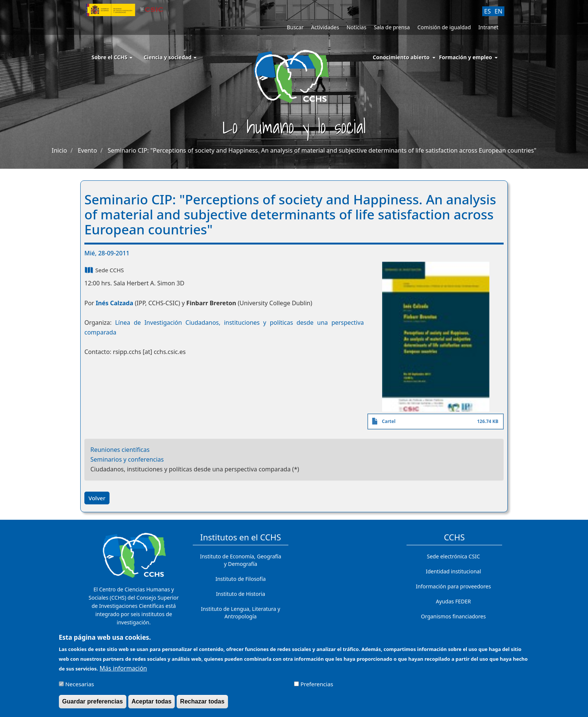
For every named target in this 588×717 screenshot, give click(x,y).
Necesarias (80, 687)
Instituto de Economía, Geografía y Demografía (241, 560)
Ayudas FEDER (453, 601)
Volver (97, 498)
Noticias (356, 27)
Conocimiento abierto (401, 57)
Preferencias (317, 687)
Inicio (59, 150)
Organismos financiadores (454, 616)
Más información (123, 671)
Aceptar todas (152, 704)
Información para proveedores (453, 586)
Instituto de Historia (241, 594)
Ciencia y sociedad (170, 57)
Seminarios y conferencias (127, 459)
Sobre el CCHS (112, 57)
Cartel (388, 421)
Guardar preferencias (93, 704)
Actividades (325, 27)
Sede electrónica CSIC (453, 556)
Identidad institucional (453, 571)
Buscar (295, 27)
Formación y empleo (466, 57)
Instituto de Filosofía (240, 579)
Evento (87, 150)
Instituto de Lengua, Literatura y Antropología (241, 613)
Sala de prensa (392, 27)
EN (499, 11)
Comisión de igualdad (444, 27)
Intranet (488, 27)
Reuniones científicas (120, 450)
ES (487, 11)
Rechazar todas (202, 704)
